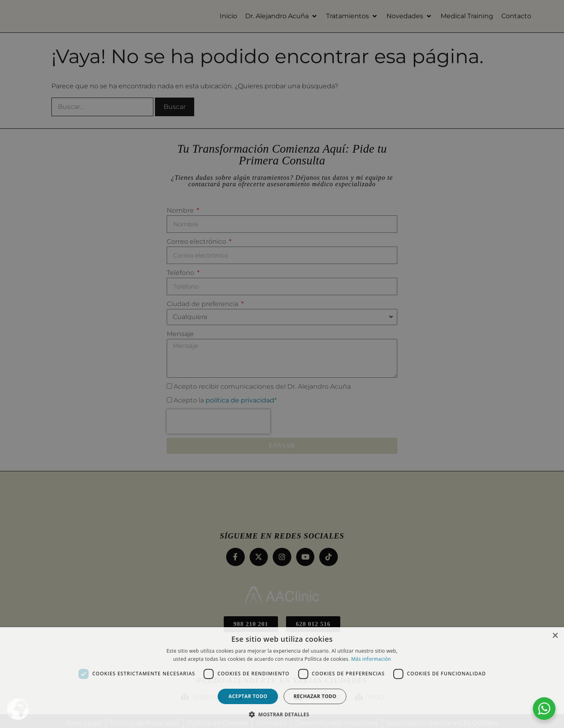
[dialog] (282, 364)
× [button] (555, 636)
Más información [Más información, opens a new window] (371, 659)
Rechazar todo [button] (315, 696)
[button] (282, 714)
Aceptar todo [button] (248, 696)
